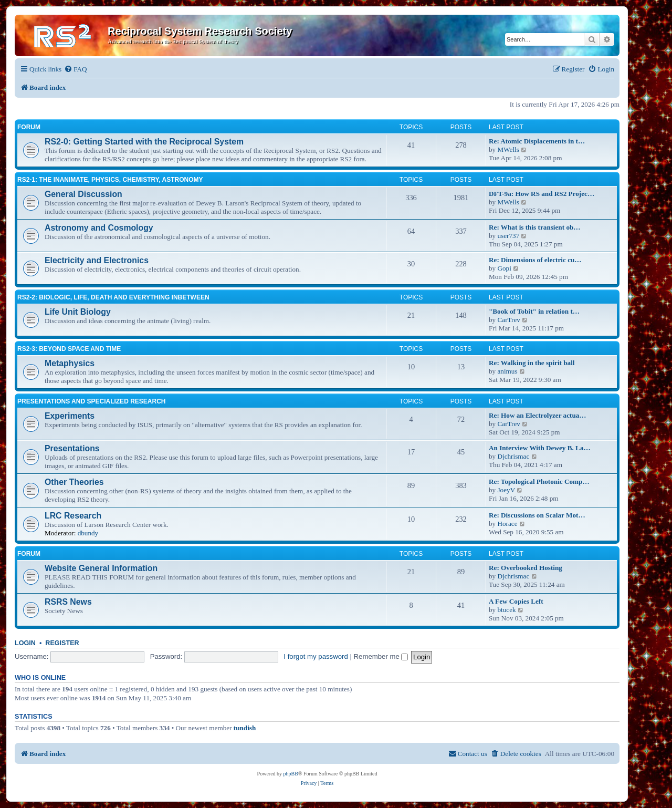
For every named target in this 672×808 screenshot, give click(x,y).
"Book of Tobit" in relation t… (534, 311)
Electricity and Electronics (97, 260)
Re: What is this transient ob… (535, 227)
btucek (506, 610)
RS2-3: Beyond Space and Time (69, 349)
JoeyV (506, 490)
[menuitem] (75, 69)
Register (62, 643)
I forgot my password (316, 656)
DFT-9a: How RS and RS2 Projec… (542, 194)
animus (507, 371)
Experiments (70, 416)
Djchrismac (513, 456)
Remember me (381, 656)
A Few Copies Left (516, 601)
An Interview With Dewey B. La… (540, 448)
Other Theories (74, 482)
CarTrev (508, 320)
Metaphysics (70, 363)
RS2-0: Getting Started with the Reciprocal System (144, 142)
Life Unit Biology (78, 312)
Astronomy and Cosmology (99, 228)
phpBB (291, 774)
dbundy (88, 533)
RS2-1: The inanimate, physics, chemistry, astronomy (110, 180)
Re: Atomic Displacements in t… (537, 141)
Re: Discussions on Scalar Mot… (537, 515)
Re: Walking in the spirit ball (532, 363)
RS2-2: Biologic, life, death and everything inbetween (113, 297)
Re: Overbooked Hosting (526, 568)
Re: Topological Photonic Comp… (539, 481)
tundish (245, 728)
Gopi (504, 268)
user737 (508, 236)
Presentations (72, 448)
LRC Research (73, 516)
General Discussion (83, 194)
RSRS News (68, 602)
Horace (507, 524)
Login (25, 643)
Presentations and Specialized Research (91, 401)
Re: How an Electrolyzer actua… (538, 415)
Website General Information (101, 568)
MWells (508, 149)
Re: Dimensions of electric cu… (535, 260)
